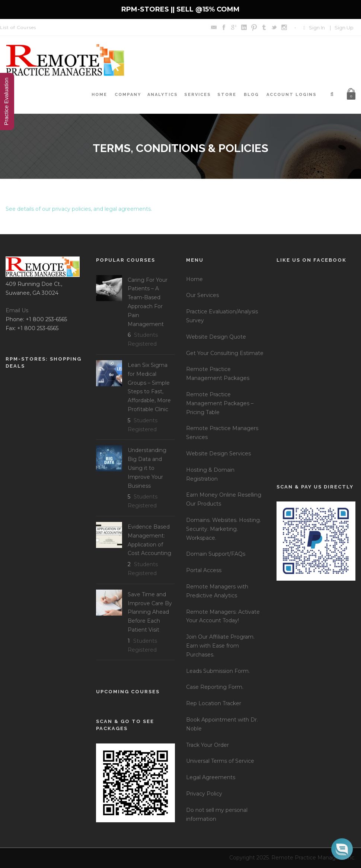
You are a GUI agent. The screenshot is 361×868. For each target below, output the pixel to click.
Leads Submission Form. (218, 671)
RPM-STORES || (149, 9)
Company (128, 95)
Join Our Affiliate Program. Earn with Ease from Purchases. (220, 646)
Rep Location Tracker (214, 703)
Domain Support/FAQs (216, 554)
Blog (251, 95)
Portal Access (204, 570)
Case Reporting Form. (215, 687)
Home (99, 95)
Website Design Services (218, 454)
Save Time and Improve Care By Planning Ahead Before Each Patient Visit (150, 612)
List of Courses (18, 27)
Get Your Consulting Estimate (225, 353)
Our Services (202, 295)
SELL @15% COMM (208, 9)
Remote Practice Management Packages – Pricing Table (220, 403)
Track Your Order (207, 745)
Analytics (163, 95)
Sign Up (344, 28)
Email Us (17, 310)
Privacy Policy (204, 794)
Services (198, 95)
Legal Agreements (211, 777)
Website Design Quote (216, 337)
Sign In (317, 28)
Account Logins (292, 95)
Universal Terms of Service (220, 761)
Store (227, 95)
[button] (342, 849)
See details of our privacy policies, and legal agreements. (79, 209)
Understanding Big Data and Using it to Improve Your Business (147, 468)
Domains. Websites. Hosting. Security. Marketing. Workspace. (223, 529)
